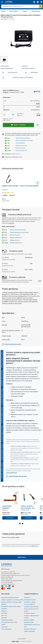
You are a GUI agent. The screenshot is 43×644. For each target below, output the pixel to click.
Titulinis (3, 11)
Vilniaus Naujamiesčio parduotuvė (24, 141)
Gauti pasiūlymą (35, 110)
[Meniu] (2, 2)
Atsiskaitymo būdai (30, 600)
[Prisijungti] (34, 2)
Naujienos (4, 611)
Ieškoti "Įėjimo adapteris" (28, 68)
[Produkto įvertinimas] (7, 193)
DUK (25, 627)
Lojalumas (4, 627)
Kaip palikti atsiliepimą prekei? (10, 598)
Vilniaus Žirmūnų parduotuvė (23, 138)
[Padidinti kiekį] (4, 115)
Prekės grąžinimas (30, 604)
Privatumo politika (29, 613)
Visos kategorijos (7, 629)
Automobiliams (14, 11)
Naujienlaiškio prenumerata (32, 625)
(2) (13, 193)
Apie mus (4, 615)
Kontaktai (4, 618)
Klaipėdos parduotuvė (21, 146)
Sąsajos (25, 11)
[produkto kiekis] (9, 115)
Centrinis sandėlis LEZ (21, 150)
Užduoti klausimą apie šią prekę (12, 344)
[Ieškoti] (41, 6)
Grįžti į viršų (22, 557)
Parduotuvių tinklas (7, 620)
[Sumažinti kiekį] (13, 115)
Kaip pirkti (27, 598)
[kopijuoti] (13, 19)
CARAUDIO (25, 66)
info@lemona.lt (34, 546)
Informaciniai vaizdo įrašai (9, 622)
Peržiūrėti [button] (10, 518)
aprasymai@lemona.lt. (12, 473)
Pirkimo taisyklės (29, 620)
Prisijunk (6, 92)
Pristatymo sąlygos (30, 602)
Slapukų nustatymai (30, 629)
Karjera (3, 625)
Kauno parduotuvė (20, 143)
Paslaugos (4, 613)
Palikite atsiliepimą (30, 631)
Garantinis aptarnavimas (31, 607)
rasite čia (11, 223)
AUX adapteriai (36, 11)
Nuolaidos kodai (29, 622)
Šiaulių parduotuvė (20, 148)
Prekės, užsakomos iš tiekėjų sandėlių (13, 600)
